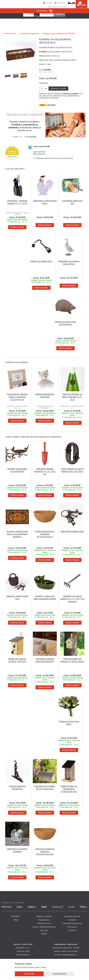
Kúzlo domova (10, 34)
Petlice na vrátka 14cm (41, 261)
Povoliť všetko (29, 974)
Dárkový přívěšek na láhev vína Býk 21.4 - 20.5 (72, 397)
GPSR (44, 934)
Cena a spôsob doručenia (44, 927)
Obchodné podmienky (72, 923)
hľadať (59, 14)
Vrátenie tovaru (44, 923)
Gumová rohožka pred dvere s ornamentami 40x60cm (17, 534)
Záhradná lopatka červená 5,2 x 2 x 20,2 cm (45, 471)
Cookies (72, 930)
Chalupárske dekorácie (29, 34)
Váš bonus (62, 3)
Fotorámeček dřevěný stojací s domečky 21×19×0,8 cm (17, 397)
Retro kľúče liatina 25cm (72, 531)
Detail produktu (17, 227)
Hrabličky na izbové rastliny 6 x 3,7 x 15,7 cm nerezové (72, 599)
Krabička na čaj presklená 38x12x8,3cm (59, 34)
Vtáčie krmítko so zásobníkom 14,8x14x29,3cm (69, 789)
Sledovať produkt (58, 89)
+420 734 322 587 (59, 7)
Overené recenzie (72, 916)
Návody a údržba (44, 916)
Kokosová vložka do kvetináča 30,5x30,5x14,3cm (45, 851)
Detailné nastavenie (60, 974)
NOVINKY (16, 916)
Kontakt (49, 3)
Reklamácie (44, 920)
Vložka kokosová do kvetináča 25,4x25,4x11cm (45, 534)
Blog (16, 920)
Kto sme (44, 930)
